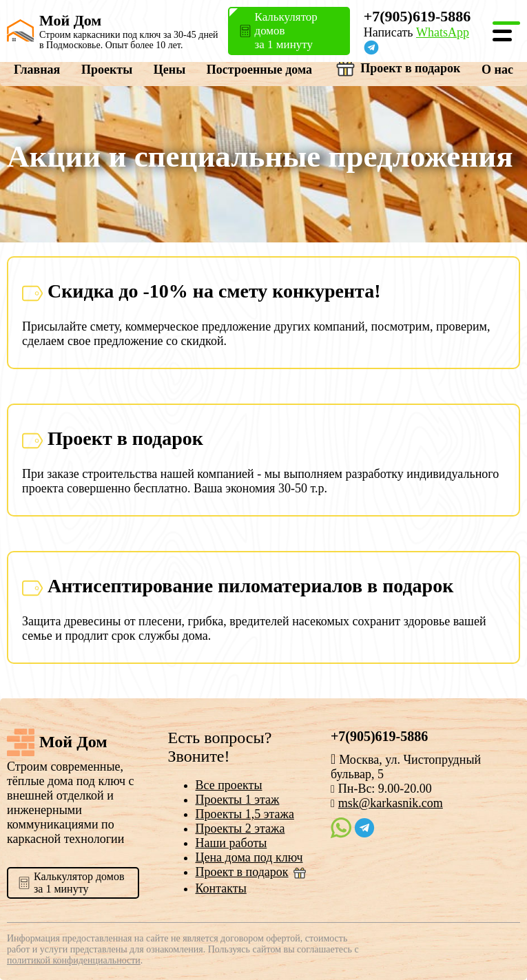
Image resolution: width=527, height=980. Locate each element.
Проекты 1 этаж (238, 800)
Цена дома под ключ (249, 857)
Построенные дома (259, 70)
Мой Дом (70, 20)
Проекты (107, 70)
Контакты (221, 888)
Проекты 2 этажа (240, 828)
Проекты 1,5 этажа (245, 814)
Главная (37, 70)
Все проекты (229, 785)
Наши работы (231, 843)
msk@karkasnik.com (391, 803)
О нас (497, 70)
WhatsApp (443, 32)
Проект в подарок (397, 68)
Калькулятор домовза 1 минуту (79, 883)
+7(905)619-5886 (417, 16)
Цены (169, 70)
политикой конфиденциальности (74, 960)
